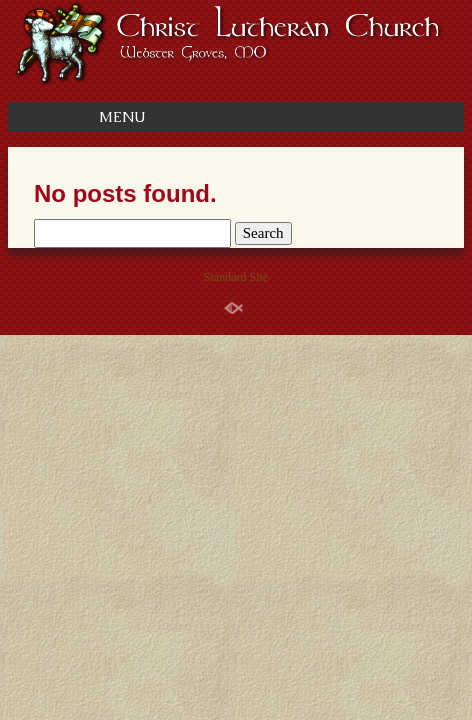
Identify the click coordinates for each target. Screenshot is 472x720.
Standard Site (236, 277)
